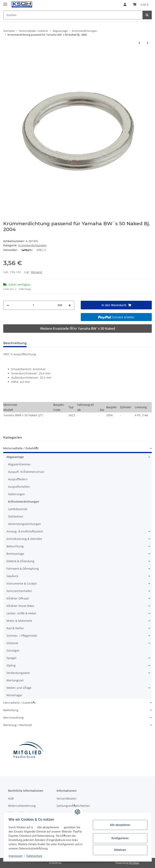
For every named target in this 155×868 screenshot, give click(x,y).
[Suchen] (73, 15)
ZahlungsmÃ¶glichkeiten (73, 806)
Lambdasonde (18, 509)
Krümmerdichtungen (32, 245)
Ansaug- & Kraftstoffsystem (25, 531)
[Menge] (33, 305)
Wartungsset (15, 680)
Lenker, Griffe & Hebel (21, 613)
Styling (11, 665)
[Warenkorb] (141, 4)
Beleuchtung (15, 546)
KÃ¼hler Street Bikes (20, 606)
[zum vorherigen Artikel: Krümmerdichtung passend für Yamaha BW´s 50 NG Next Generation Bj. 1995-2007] (139, 43)
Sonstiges (13, 650)
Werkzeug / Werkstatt (18, 725)
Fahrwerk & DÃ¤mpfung (23, 569)
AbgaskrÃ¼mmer (19, 464)
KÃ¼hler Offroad (18, 598)
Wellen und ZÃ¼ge (19, 688)
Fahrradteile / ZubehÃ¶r (20, 703)
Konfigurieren (119, 838)
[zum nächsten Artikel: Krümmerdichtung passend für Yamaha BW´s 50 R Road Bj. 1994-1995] (148, 43)
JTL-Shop (134, 863)
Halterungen (17, 494)
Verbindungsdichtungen (25, 524)
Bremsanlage (15, 554)
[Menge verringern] (8, 305)
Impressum (17, 856)
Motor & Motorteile (19, 621)
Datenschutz (36, 856)
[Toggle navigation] (5, 3)
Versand (36, 272)
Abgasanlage (15, 457)
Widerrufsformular (21, 813)
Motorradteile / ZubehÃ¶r (21, 448)
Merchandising (13, 718)
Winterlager (14, 695)
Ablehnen (119, 850)
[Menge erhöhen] (70, 305)
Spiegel (11, 658)
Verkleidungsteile (18, 673)
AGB (11, 798)
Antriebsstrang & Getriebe (24, 539)
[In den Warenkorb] (6, 54)
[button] (125, 4)
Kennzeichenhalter (19, 591)
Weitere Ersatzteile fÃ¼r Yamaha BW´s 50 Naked (78, 329)
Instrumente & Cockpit (22, 583)
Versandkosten (67, 798)
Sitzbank (12, 643)
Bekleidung (11, 710)
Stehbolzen (16, 516)
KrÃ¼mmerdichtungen (24, 502)
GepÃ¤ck (12, 576)
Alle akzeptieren (119, 825)
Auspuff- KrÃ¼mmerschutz (26, 472)
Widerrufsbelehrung (22, 806)
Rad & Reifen (15, 628)
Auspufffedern (18, 479)
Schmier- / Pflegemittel (22, 636)
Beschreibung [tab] (15, 343)
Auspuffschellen (19, 487)
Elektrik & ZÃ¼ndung (20, 561)
